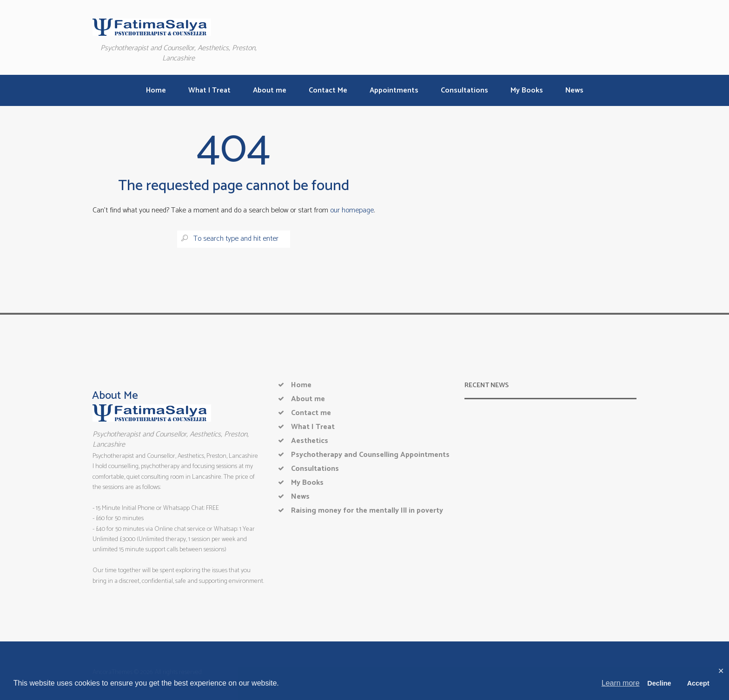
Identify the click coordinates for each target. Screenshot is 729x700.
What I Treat (313, 427)
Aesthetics (310, 441)
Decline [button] (659, 683)
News (300, 497)
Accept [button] (698, 683)
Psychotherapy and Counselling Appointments (370, 455)
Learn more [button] (621, 683)
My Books (307, 483)
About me (308, 399)
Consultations (315, 469)
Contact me (311, 413)
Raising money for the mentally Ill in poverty (367, 511)
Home (301, 385)
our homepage (352, 210)
